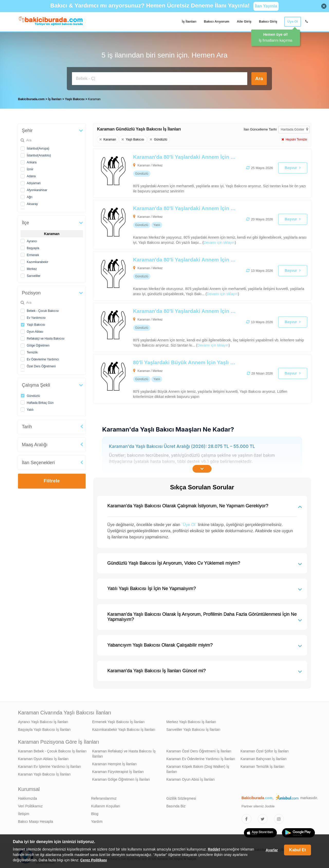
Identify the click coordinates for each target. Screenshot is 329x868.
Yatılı (30, 408)
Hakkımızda (28, 797)
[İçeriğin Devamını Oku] (202, 468)
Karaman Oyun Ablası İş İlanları (43, 758)
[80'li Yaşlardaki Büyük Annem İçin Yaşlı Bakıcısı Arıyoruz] (180, 377)
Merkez (32, 268)
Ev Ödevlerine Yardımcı (43, 358)
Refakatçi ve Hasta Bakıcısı (46, 337)
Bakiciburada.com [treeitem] (31, 98)
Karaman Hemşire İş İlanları (115, 763)
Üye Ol (293, 21)
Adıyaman (34, 182)
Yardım (97, 820)
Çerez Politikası (94, 860)
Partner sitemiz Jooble (258, 805)
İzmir (30, 168)
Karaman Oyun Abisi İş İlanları (190, 778)
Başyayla (33, 247)
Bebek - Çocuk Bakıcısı (43, 310)
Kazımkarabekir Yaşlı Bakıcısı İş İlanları (124, 728)
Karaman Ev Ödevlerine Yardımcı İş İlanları (201, 758)
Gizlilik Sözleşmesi (181, 797)
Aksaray (32, 203)
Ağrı (30, 196)
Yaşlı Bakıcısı (36, 323)
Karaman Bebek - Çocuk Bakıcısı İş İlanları (52, 750)
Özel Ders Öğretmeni (41, 365)
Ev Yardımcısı (36, 316)
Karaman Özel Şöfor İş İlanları (265, 750)
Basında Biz (176, 805)
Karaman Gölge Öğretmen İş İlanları (121, 778)
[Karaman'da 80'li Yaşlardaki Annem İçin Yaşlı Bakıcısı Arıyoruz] (180, 223)
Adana (31, 175)
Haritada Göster (294, 128)
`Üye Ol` (189, 523)
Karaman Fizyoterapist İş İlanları (118, 770)
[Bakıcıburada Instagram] (279, 818)
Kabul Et (298, 850)
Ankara (32, 161)
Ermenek (33, 254)
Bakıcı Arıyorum (217, 21)
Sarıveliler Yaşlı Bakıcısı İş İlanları (193, 728)
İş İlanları (189, 21)
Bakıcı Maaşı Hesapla (35, 820)
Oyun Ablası (35, 330)
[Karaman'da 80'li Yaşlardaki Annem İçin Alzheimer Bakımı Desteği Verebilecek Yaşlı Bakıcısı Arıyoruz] (180, 172)
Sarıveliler (34, 275)
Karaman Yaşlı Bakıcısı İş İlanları (44, 773)
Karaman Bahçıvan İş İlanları (264, 758)
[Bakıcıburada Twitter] (263, 818)
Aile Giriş (244, 21)
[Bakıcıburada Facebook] (246, 818)
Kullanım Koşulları (106, 805)
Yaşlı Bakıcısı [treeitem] (75, 98)
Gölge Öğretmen (38, 344)
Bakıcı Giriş (268, 21)
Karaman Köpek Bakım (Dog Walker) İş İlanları (198, 768)
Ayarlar (272, 850)
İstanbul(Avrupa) (38, 147)
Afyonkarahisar (37, 189)
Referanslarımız (104, 797)
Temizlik (32, 351)
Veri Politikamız (30, 805)
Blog (95, 813)
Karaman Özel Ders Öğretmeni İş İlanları (199, 750)
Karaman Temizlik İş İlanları (263, 765)
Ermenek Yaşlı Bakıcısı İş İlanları (118, 721)
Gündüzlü (33, 395)
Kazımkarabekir (37, 261)
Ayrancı (32, 240)
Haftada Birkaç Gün (40, 402)
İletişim (24, 813)
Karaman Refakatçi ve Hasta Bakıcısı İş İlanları (124, 752)
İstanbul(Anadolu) (39, 154)
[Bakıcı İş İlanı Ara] (160, 79)
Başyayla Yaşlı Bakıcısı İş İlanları (44, 728)
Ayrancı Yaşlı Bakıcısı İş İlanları (43, 721)
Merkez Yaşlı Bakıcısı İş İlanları (191, 721)
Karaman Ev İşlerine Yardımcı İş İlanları (49, 765)
